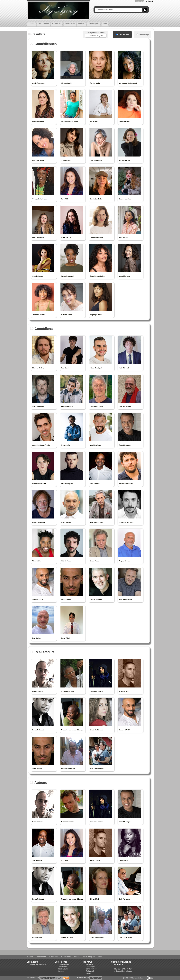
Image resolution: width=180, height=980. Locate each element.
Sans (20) (90, 964)
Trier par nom (123, 35)
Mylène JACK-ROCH (38, 964)
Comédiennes (43, 24)
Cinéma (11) (91, 967)
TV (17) (89, 973)
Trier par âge (143, 35)
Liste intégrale (94, 24)
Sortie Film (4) (91, 969)
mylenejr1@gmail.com (123, 971)
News (105, 24)
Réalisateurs (70, 24)
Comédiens (57, 24)
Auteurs (81, 24)
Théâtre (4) (90, 971)
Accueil (31, 24)
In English (150, 1)
